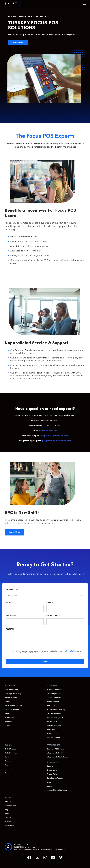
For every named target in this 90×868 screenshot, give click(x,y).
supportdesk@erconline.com (54, 436)
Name (9, 603)
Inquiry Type (13, 590)
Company (11, 616)
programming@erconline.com (57, 441)
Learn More (17, 532)
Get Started (20, 43)
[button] (84, 4)
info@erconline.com (48, 431)
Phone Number (53, 616)
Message (10, 629)
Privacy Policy (71, 651)
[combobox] (8, 596)
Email (50, 603)
